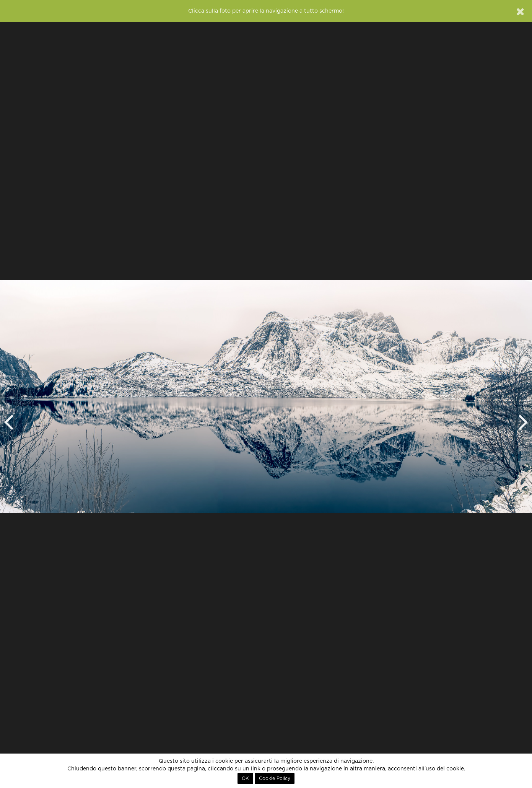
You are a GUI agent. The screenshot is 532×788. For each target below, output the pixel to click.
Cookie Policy (275, 778)
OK (245, 778)
